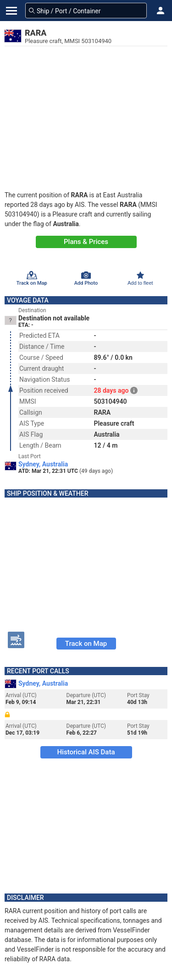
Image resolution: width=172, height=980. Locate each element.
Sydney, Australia (43, 464)
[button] (161, 11)
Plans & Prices (86, 242)
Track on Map (86, 644)
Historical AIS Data (86, 752)
